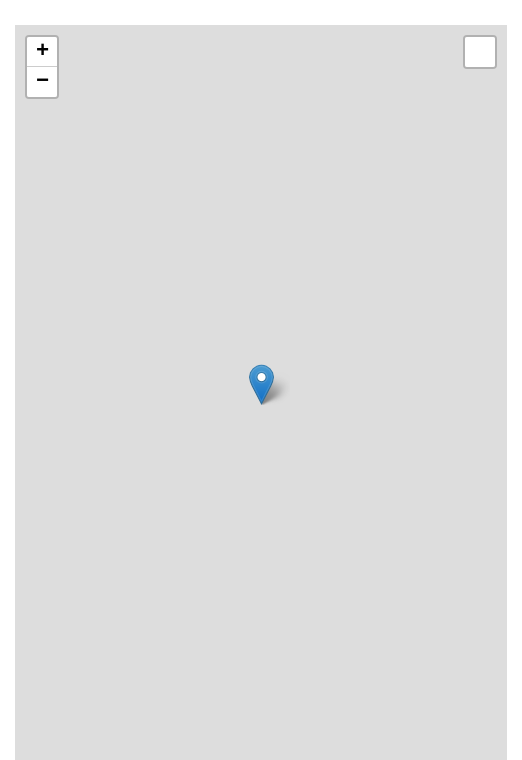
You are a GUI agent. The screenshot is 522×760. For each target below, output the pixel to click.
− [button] (42, 82)
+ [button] (42, 52)
